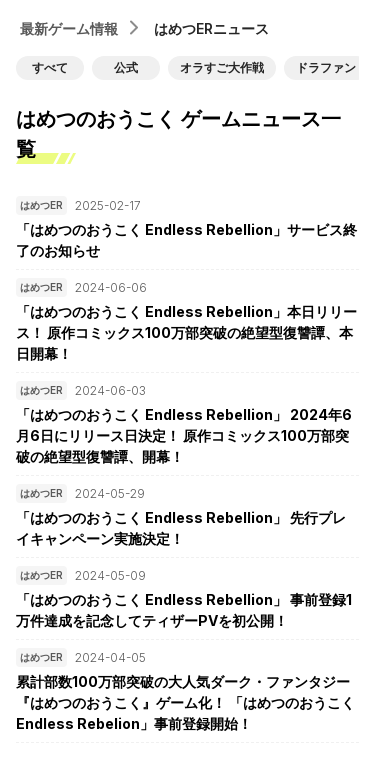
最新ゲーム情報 (69, 28)
